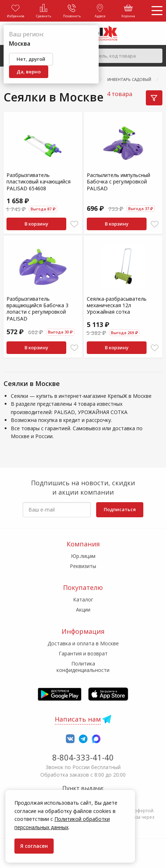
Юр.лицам (83, 556)
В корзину (36, 224)
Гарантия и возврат (83, 653)
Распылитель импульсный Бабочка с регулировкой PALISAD (118, 181)
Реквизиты (83, 566)
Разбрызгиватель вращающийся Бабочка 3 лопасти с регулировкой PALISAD (37, 309)
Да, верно (29, 72)
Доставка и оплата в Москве (83, 643)
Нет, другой (31, 59)
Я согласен (34, 846)
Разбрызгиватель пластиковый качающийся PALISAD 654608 (39, 181)
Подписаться (120, 509)
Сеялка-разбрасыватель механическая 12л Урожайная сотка (117, 305)
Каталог (83, 599)
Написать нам (78, 719)
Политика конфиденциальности (83, 667)
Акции (83, 610)
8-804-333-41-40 (83, 757)
